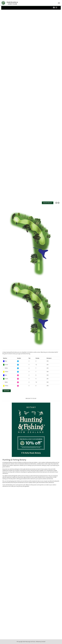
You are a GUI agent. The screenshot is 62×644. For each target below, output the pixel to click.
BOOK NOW (7, 391)
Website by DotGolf (41, 642)
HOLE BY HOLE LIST (48, 203)
